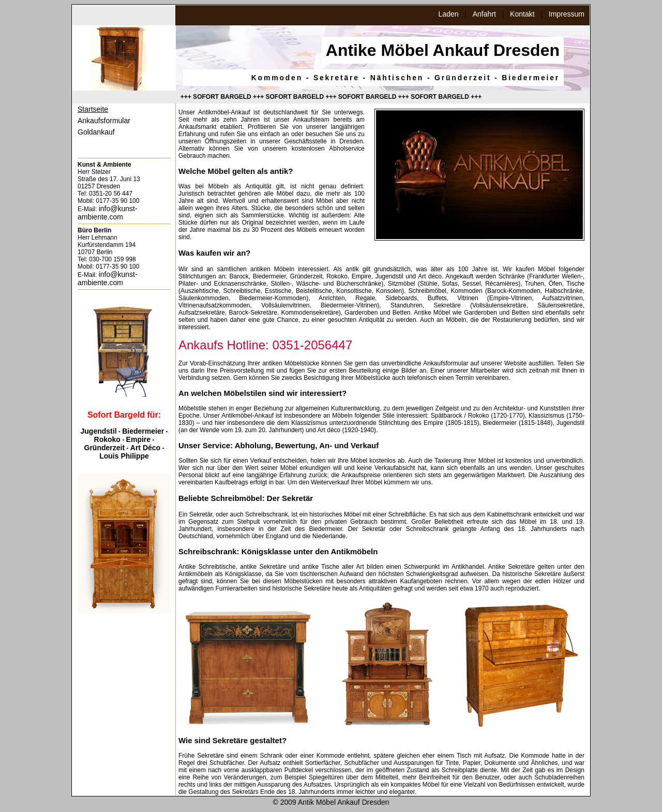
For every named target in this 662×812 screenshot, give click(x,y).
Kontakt (522, 14)
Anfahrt (484, 14)
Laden (449, 14)
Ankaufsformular (104, 121)
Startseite (93, 109)
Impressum (567, 14)
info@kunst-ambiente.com (108, 213)
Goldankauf (96, 132)
